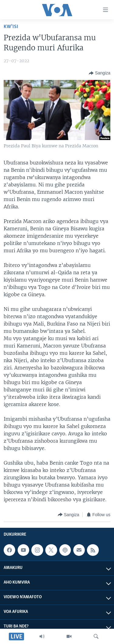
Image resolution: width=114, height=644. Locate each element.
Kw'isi (11, 27)
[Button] (100, 73)
